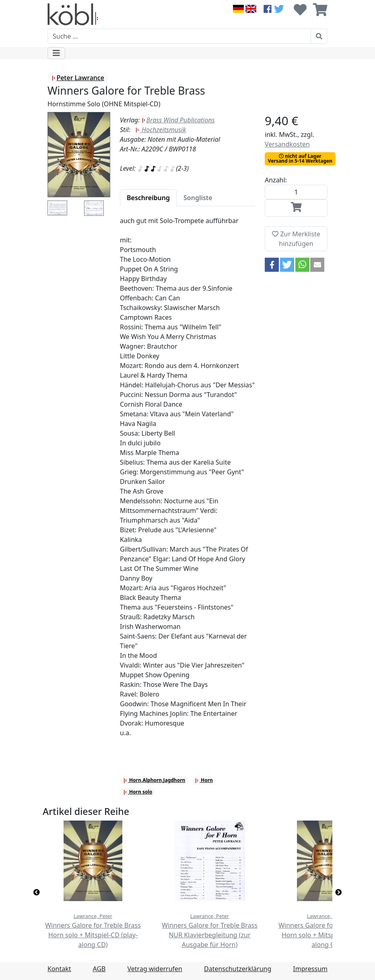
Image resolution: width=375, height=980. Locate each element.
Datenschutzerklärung (238, 969)
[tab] (148, 198)
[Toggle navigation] (56, 53)
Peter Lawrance (78, 78)
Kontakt (59, 969)
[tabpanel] (187, 482)
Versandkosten (287, 144)
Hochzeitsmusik (161, 130)
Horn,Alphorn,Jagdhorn (154, 780)
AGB (99, 969)
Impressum (310, 969)
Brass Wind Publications (178, 120)
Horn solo (138, 792)
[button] (272, 265)
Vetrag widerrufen (155, 969)
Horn (204, 780)
